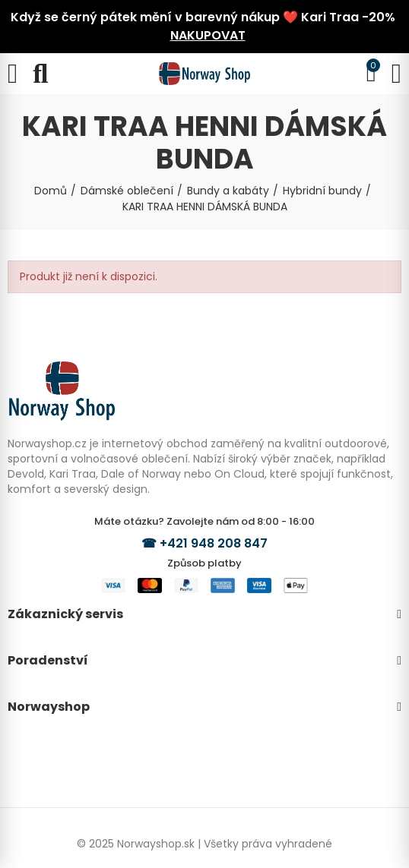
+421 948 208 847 (214, 543)
